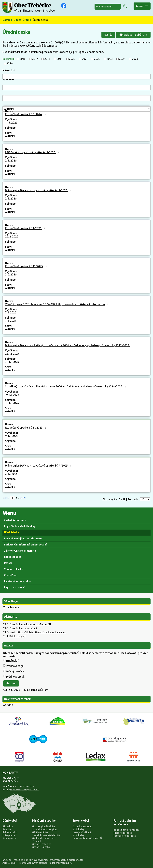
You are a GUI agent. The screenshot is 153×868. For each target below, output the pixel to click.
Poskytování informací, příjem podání (25, 545)
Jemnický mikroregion (44, 829)
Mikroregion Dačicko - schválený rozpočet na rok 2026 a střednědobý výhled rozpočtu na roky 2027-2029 (70, 345)
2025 (135, 59)
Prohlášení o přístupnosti (69, 860)
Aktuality (8, 826)
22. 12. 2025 (12, 354)
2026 (10, 64)
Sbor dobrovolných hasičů (46, 835)
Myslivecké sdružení (43, 838)
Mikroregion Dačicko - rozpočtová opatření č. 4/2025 (39, 466)
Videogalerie (10, 838)
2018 (47, 59)
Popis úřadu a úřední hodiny (20, 526)
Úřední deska (12, 533)
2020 (72, 59)
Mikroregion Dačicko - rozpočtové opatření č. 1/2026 (39, 190)
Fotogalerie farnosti (125, 836)
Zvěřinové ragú (15, 666)
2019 (60, 59)
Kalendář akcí (10, 832)
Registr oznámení (14, 588)
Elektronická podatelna (17, 581)
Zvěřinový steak (15, 677)
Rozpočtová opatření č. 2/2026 (26, 114)
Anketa (9, 645)
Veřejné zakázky (13, 569)
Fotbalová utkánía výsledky (82, 828)
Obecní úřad (21, 20)
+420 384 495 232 (23, 787)
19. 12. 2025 (12, 395)
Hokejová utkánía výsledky (82, 834)
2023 (110, 59)
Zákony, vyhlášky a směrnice (20, 551)
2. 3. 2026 (11, 161)
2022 (97, 59)
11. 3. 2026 (11, 123)
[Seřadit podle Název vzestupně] (14, 70)
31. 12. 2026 (12, 362)
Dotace (8, 563)
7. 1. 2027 (11, 321)
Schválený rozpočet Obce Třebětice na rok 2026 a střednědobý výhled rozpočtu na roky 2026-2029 (66, 387)
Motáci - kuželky (41, 847)
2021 (85, 59)
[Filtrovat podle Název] (76, 77)
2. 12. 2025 (11, 474)
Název (7, 70)
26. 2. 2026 (12, 237)
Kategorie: (9, 59)
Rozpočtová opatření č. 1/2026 (26, 228)
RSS (108, 35)
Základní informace (15, 520)
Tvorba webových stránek (33, 863)
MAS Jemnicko (40, 832)
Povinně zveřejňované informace (23, 539)
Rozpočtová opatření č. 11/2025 (26, 428)
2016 (23, 59)
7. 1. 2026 (11, 313)
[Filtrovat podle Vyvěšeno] (76, 88)
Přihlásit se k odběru (133, 35)
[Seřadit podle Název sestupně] (14, 71)
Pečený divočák (15, 671)
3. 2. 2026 (11, 275)
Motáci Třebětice (41, 844)
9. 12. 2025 (11, 436)
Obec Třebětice (34, 6)
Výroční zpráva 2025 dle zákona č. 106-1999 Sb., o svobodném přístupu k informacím (57, 304)
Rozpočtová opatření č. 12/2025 (26, 266)
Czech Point (11, 575)
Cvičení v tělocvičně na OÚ (87, 838)
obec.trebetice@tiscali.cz (24, 790)
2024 (122, 59)
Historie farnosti (123, 833)
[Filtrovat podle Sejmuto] (76, 98)
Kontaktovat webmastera (39, 860)
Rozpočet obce (13, 557)
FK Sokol (36, 841)
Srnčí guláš (12, 661)
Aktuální (10, 136)
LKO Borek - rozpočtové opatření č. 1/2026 (33, 152)
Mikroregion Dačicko (43, 826)
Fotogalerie (9, 835)
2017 (35, 59)
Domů (6, 20)
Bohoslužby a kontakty (126, 830)
